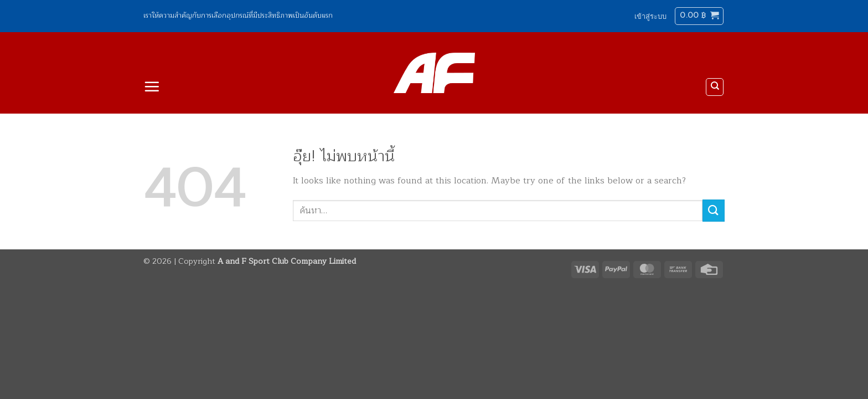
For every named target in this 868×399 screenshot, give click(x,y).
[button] (650, 16)
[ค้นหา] (715, 87)
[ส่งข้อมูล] (714, 210)
